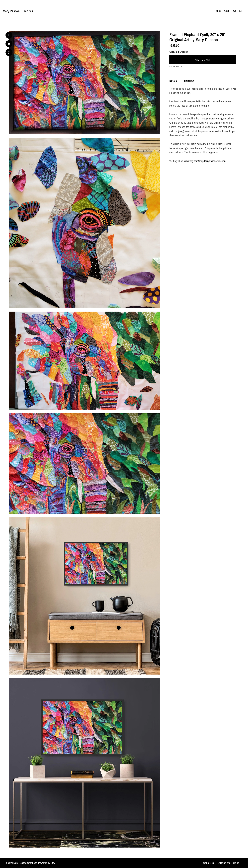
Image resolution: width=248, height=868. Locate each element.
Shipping (189, 81)
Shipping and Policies (228, 863)
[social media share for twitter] (9, 44)
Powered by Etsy (47, 863)
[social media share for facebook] (9, 35)
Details (173, 81)
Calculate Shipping (179, 52)
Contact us (209, 863)
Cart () (238, 11)
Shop (218, 11)
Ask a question (176, 66)
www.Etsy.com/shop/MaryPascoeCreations (205, 161)
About (227, 11)
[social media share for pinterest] (9, 53)
